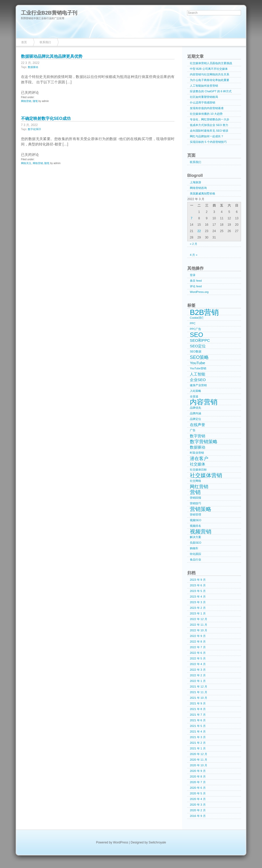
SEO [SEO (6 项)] (196, 335)
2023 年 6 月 (198, 585)
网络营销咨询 (198, 188)
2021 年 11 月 (199, 692)
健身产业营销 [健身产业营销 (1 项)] (198, 385)
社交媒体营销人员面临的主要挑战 (211, 63)
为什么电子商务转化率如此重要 (210, 80)
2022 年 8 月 (198, 642)
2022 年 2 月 (198, 675)
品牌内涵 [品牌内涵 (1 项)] (195, 413)
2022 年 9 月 (198, 636)
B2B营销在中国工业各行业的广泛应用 (43, 18)
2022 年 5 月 (198, 658)
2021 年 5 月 (198, 726)
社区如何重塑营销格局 (204, 97)
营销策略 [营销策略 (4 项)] (201, 509)
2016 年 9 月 (198, 816)
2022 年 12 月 (199, 619)
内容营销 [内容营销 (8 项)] (204, 402)
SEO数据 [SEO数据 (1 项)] (196, 351)
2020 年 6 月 (198, 788)
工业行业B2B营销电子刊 (49, 13)
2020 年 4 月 (198, 799)
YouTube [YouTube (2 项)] (198, 363)
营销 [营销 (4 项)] (195, 492)
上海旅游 (195, 182)
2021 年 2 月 (198, 743)
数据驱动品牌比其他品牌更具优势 (52, 56)
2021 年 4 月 (198, 732)
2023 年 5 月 (198, 591)
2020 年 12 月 (199, 754)
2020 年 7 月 (198, 782)
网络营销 (26, 101)
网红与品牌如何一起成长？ (207, 136)
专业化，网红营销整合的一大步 (210, 119)
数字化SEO (34, 129)
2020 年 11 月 (199, 760)
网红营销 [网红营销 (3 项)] (199, 487)
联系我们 (45, 42)
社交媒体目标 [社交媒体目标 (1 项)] (198, 470)
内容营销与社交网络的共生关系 (210, 74)
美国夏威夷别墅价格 (203, 193)
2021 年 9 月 (198, 703)
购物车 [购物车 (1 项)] (194, 548)
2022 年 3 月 (198, 670)
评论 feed (196, 286)
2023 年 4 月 (198, 597)
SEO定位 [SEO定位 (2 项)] (198, 346)
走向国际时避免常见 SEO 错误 (209, 131)
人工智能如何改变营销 (204, 86)
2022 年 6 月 (198, 653)
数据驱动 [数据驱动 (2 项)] (198, 447)
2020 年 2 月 (198, 810)
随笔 (35, 101)
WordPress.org (199, 292)
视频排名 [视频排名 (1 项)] (195, 526)
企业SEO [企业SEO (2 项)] (198, 380)
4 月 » (194, 255)
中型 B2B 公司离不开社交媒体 (209, 69)
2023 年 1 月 (198, 613)
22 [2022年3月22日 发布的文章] (199, 231)
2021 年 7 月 (198, 715)
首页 (24, 42)
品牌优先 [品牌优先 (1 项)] (195, 408)
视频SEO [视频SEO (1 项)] (196, 520)
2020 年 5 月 (198, 793)
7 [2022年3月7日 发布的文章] (192, 218)
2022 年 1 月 (198, 681)
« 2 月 (194, 244)
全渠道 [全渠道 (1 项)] (194, 396)
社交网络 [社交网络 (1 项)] (195, 481)
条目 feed (196, 281)
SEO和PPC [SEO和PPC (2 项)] (200, 340)
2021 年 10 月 (199, 698)
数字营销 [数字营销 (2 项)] (198, 436)
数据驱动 (33, 67)
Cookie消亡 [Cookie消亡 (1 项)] (197, 318)
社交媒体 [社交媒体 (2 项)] (198, 464)
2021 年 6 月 (198, 720)
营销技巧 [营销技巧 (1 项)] (195, 503)
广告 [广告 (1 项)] (193, 430)
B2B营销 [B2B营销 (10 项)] (204, 312)
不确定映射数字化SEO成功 (46, 118)
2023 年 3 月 (198, 602)
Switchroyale (157, 842)
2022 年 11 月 (199, 625)
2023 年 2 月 (198, 608)
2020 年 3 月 (198, 805)
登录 (193, 275)
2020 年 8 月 (198, 776)
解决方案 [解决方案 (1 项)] (195, 537)
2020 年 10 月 (199, 765)
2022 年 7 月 (198, 647)
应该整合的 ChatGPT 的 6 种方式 (211, 91)
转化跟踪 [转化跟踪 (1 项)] (195, 554)
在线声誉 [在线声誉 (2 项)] (198, 425)
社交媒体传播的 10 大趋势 (206, 114)
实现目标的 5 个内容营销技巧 (208, 142)
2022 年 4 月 (198, 664)
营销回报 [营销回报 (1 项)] (195, 498)
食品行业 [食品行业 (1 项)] (195, 559)
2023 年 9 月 (198, 580)
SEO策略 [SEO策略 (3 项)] (199, 357)
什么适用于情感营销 (203, 102)
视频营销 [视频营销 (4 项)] (201, 532)
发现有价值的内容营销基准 (207, 108)
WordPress (121, 842)
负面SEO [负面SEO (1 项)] (196, 543)
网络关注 (26, 163)
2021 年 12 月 (199, 687)
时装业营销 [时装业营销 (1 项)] (197, 453)
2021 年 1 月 (198, 748)
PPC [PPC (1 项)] (193, 323)
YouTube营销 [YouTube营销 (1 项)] (198, 368)
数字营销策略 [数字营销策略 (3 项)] (204, 442)
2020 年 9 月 (198, 771)
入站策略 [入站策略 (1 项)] (195, 391)
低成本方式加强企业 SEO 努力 (209, 125)
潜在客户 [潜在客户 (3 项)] (199, 458)
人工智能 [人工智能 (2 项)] (198, 374)
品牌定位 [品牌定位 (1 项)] (195, 419)
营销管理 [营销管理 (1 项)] (195, 515)
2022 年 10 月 (199, 630)
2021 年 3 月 (198, 737)
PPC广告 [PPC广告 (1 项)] (195, 329)
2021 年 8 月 (198, 709)
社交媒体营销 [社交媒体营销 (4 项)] (206, 475)
